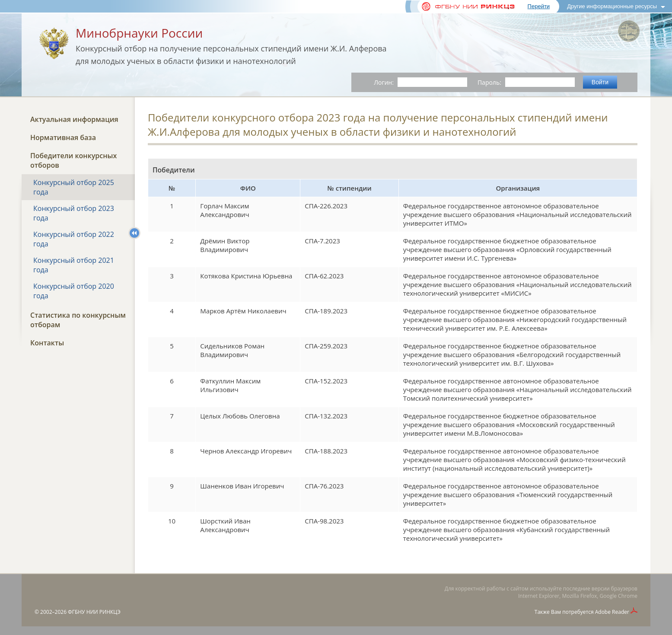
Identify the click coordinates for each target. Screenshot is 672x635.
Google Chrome (619, 596)
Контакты (47, 343)
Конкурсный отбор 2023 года (74, 213)
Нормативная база (63, 137)
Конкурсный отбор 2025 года (74, 187)
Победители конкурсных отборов (73, 160)
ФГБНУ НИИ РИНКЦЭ (94, 612)
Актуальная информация (74, 119)
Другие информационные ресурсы (612, 6)
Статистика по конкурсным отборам (78, 320)
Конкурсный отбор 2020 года (74, 291)
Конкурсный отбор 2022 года (74, 239)
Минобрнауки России (139, 33)
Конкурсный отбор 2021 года (74, 265)
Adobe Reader (612, 612)
